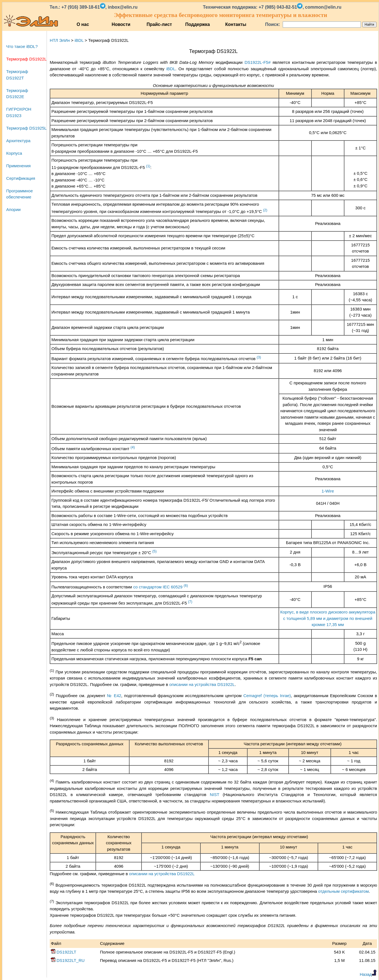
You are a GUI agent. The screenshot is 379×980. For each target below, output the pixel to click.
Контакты (236, 24)
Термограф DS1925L (26, 128)
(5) (154, 551)
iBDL (79, 40)
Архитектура (18, 141)
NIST (215, 795)
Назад (368, 974)
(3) (259, 357)
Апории (13, 209)
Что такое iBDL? (22, 46)
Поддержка (198, 24)
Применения (18, 166)
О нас (83, 24)
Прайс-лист (159, 24)
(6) (186, 586)
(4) (133, 447)
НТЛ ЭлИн (60, 40)
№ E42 (114, 696)
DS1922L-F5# (257, 62)
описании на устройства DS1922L (202, 684)
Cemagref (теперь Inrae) (267, 696)
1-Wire (328, 491)
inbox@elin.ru (123, 7)
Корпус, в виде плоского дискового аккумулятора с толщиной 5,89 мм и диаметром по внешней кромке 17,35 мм (328, 618)
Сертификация (21, 178)
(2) (265, 210)
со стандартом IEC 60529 (158, 587)
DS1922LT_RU (68, 960)
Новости (121, 24)
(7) (190, 602)
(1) (148, 166)
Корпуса (14, 153)
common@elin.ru (323, 7)
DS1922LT (63, 952)
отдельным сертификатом (343, 891)
